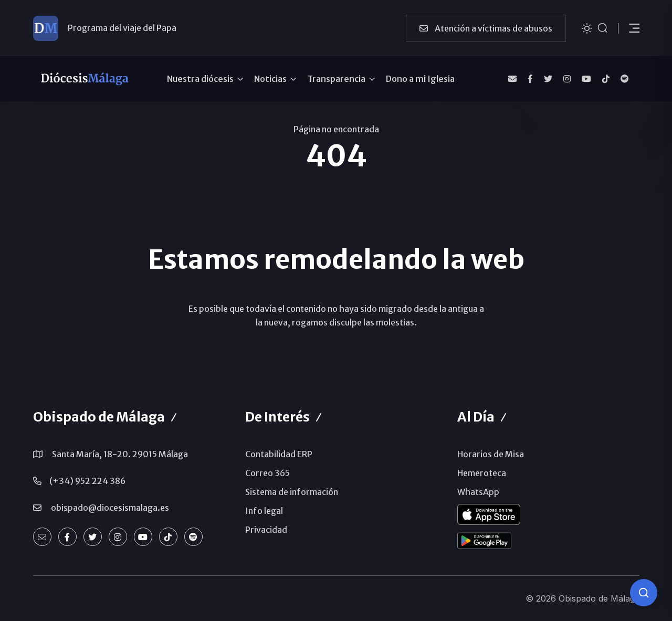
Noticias (270, 79)
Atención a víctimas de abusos (486, 28)
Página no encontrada (336, 129)
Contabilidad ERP (279, 454)
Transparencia (336, 79)
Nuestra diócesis (200, 79)
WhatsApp (478, 492)
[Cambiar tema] (587, 28)
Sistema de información (292, 492)
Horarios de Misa (491, 454)
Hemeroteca (482, 473)
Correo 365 (267, 473)
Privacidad (266, 530)
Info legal (264, 511)
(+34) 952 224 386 (87, 481)
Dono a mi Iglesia (420, 79)
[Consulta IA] (644, 593)
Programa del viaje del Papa (122, 28)
